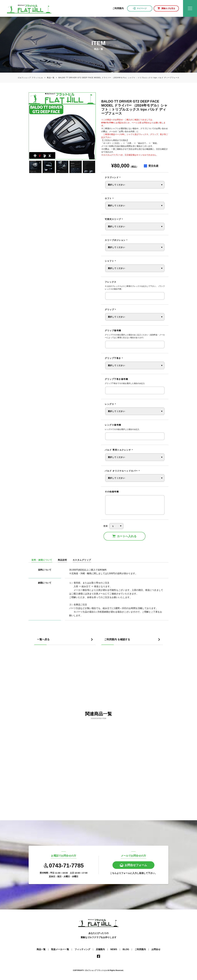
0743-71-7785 (64, 866)
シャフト (110, 261)
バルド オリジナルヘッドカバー (122, 471)
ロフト (109, 198)
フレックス (111, 282)
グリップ (110, 310)
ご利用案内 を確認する (117, 639)
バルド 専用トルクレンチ (119, 450)
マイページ (142, 8)
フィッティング (82, 949)
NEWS (114, 949)
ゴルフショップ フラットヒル (30, 78)
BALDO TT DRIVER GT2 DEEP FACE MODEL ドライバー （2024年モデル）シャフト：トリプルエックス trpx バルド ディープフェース (117, 78)
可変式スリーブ (114, 219)
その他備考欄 (112, 492)
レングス (110, 404)
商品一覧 (49, 78)
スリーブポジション (116, 240)
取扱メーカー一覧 (60, 949)
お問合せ (156, 949)
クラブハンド (113, 177)
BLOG (126, 949)
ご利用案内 (140, 949)
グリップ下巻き (114, 358)
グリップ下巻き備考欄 (116, 379)
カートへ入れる (127, 536)
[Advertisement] (98, 681)
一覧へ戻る (43, 639)
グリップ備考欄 (113, 330)
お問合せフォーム (136, 865)
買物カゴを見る (168, 8)
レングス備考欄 (113, 425)
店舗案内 (100, 949)
